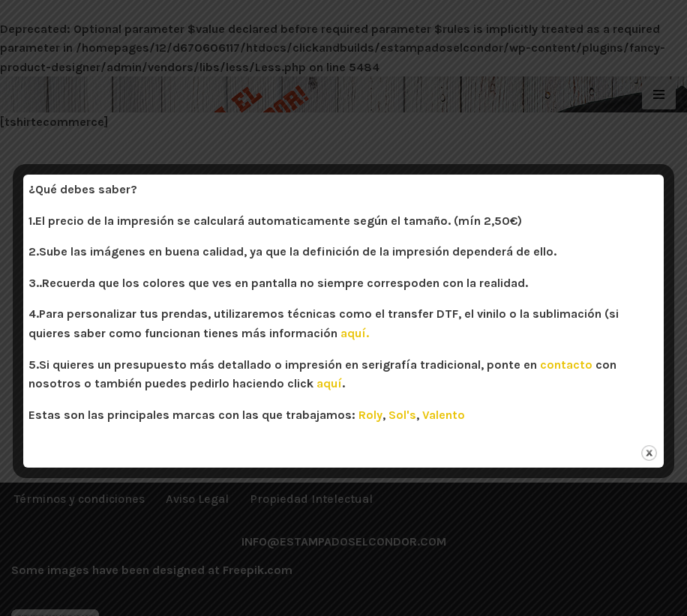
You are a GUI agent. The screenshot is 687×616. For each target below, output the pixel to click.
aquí (329, 383)
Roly (370, 415)
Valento (444, 415)
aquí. (355, 333)
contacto (566, 365)
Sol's (402, 415)
